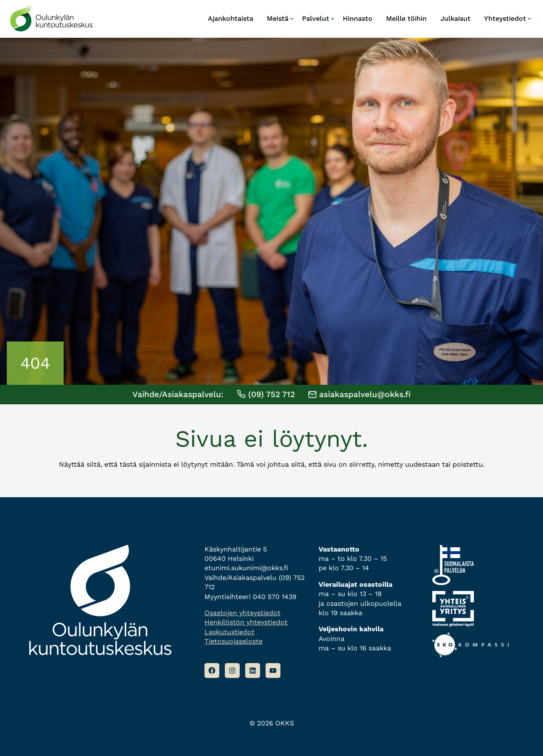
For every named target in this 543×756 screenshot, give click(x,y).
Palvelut (316, 18)
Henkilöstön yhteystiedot (246, 622)
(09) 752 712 (266, 394)
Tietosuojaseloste (234, 641)
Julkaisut (455, 18)
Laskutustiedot (230, 632)
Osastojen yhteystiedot (242, 613)
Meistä (278, 18)
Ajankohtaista (231, 18)
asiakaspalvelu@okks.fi (360, 394)
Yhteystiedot (505, 18)
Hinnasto (358, 18)
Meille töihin (406, 18)
